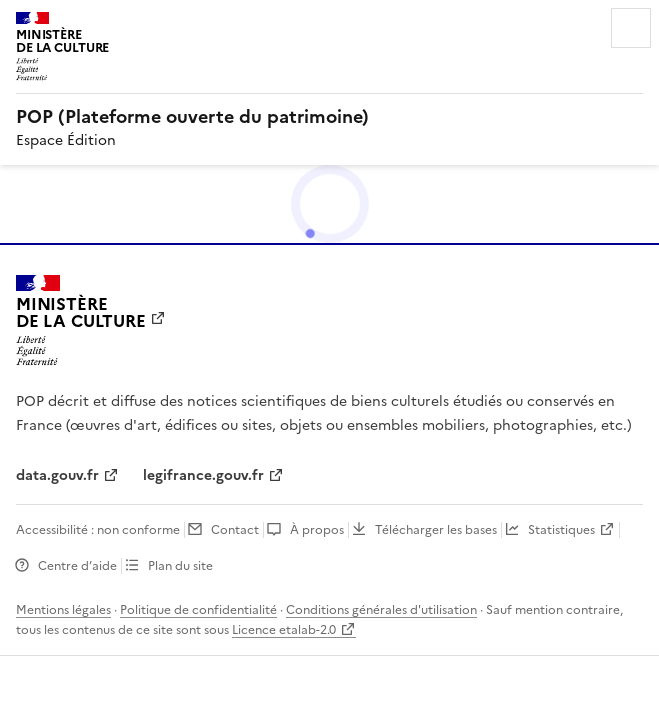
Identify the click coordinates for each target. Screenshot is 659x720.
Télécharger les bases (436, 530)
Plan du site (180, 566)
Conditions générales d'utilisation (381, 610)
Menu (631, 28)
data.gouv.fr (57, 475)
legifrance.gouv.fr (203, 475)
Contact (235, 530)
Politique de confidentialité (198, 610)
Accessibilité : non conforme (98, 530)
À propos (317, 530)
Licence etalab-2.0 (284, 630)
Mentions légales (63, 610)
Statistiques (561, 530)
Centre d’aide (77, 566)
